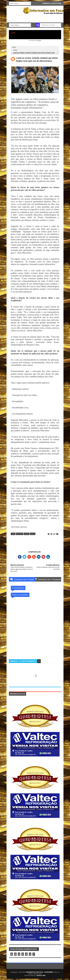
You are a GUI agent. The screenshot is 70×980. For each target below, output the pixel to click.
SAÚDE (15, 50)
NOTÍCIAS (20, 534)
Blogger (39, 40)
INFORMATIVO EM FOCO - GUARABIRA (40, 972)
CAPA (13, 534)
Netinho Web (41, 976)
